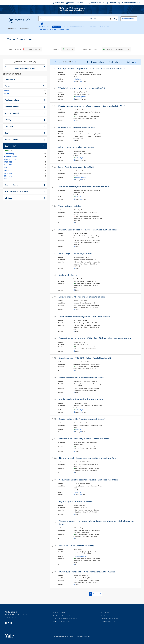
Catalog (56, 27)
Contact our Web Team (63, 622)
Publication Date (12, 100)
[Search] (64, 19)
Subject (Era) (10, 146)
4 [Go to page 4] (100, 594)
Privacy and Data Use (110, 619)
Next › (74, 62)
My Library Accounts (62, 615)
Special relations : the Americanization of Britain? (82, 378)
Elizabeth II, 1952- (11, 156)
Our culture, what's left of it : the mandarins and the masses (87, 572)
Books (7, 91)
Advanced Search (129, 19)
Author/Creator (12, 106)
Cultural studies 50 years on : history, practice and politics (85, 187)
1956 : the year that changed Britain (75, 253)
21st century (9, 176)
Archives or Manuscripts (75, 27)
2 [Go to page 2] (94, 594)
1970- (6, 170)
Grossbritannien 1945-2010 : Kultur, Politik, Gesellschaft (85, 358)
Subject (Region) (12, 139)
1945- (66, 49)
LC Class (8, 198)
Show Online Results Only (25, 68)
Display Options (97, 62)
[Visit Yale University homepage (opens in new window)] (9, 635)
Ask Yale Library (96, 3)
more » (7, 179)
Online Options (80, 97)
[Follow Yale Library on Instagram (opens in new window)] (9, 623)
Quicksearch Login (75, 3)
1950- (6, 168)
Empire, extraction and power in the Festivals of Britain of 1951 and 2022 (91, 68)
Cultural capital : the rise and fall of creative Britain (82, 297)
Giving (104, 615)
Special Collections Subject (16, 191)
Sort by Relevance (115, 62)
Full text (78, 79)
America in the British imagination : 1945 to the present (84, 317)
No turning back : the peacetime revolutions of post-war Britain (89, 458)
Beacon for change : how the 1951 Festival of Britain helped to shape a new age (95, 338)
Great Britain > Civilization (114, 49)
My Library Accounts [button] (128, 3)
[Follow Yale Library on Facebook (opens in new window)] (6, 623)
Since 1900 (8, 165)
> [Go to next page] (104, 594)
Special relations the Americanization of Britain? (81, 399)
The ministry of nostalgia (70, 206)
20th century (9, 154)
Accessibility (106, 612)
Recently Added (12, 113)
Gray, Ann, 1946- (30, 49)
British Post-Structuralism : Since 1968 (76, 147)
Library (8, 120)
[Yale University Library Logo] (72, 9)
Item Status (10, 79)
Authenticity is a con (68, 275)
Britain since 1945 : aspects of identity (77, 546)
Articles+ (93, 27)
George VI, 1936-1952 (12, 159)
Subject (8, 133)
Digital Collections (47, 29)
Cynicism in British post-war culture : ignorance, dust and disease (88, 230)
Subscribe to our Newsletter (65, 619)
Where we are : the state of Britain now (77, 128)
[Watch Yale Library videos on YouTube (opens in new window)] (11, 623)
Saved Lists (58, 3)
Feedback (111, 3)
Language (9, 126)
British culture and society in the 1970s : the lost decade (85, 439)
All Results (44, 27)
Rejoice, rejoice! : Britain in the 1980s (76, 501)
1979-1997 (8, 173)
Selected (131, 62)
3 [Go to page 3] (97, 594)
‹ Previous (66, 62)
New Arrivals (65, 29)
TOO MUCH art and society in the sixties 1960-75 (81, 88)
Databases (104, 27)
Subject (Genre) (12, 185)
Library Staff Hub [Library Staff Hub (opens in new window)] (108, 622)
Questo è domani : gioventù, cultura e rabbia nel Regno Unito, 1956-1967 (91, 106)
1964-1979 (8, 162)
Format (8, 86)
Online (7, 93)
